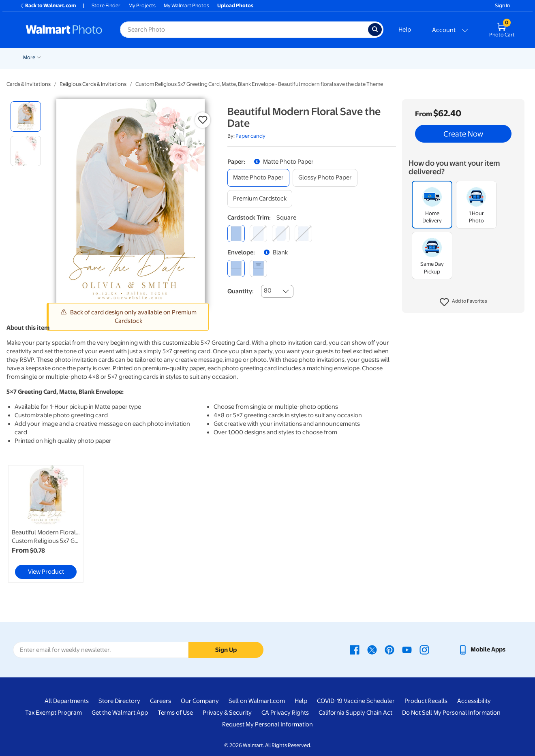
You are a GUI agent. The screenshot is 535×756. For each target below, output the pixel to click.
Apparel (396, 57)
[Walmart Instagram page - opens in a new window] (424, 649)
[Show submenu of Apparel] (409, 57)
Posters (208, 57)
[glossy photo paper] (325, 178)
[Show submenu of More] (510, 57)
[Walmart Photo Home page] (64, 30)
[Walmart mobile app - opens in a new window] (482, 649)
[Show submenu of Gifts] (377, 57)
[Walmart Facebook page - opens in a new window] (355, 649)
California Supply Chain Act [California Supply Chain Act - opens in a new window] (355, 713)
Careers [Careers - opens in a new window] (160, 701)
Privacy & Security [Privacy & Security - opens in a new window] (227, 713)
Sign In (502, 5)
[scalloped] (303, 234)
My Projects (142, 5)
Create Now (463, 134)
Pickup (92, 57)
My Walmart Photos (186, 5)
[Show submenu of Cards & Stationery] (189, 57)
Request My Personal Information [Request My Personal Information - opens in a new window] (267, 724)
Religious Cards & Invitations (93, 84)
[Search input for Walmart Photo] (244, 30)
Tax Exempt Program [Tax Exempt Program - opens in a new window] (53, 713)
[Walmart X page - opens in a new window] (372, 649)
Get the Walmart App (120, 713)
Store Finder (106, 5)
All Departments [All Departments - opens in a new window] (67, 701)
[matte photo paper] (258, 178)
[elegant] (281, 234)
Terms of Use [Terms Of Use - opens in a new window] (175, 713)
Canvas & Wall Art (251, 57)
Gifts (367, 57)
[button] (463, 302)
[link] (46, 524)
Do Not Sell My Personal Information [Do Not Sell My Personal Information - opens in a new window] (451, 713)
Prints (121, 57)
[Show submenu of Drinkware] (447, 57)
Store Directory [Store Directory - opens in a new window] (119, 701)
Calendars (469, 57)
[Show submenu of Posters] (221, 57)
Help (405, 30)
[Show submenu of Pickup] (104, 57)
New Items (32, 57)
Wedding (64, 57)
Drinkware (431, 57)
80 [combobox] (268, 290)
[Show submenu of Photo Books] (352, 57)
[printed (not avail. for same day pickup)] (258, 268)
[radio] (26, 116)
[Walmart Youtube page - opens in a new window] (407, 649)
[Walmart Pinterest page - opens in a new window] (389, 649)
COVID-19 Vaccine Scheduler (356, 701)
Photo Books (333, 57)
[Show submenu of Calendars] (484, 57)
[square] (236, 234)
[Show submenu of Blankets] (308, 57)
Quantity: (241, 291)
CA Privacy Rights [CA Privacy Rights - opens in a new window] (285, 713)
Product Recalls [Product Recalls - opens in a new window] (426, 701)
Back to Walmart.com (48, 5)
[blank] (236, 268)
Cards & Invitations (29, 84)
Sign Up (226, 650)
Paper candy (250, 136)
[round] (258, 234)
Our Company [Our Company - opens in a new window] (200, 701)
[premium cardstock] (260, 199)
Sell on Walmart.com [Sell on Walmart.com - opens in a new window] (257, 701)
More (500, 57)
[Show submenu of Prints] (132, 57)
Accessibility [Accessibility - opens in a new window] (474, 701)
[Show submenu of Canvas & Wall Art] (274, 57)
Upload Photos (235, 5)
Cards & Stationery (164, 57)
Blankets (294, 57)
